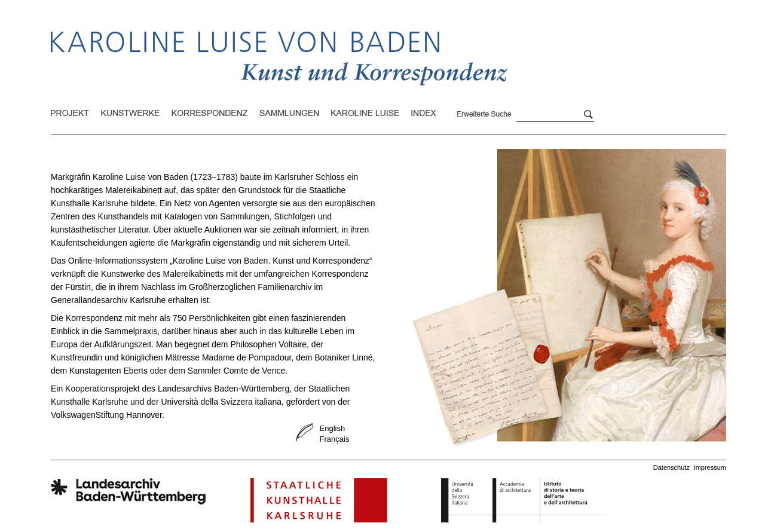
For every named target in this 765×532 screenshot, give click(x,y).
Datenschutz (671, 467)
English (333, 428)
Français (335, 439)
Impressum (710, 467)
